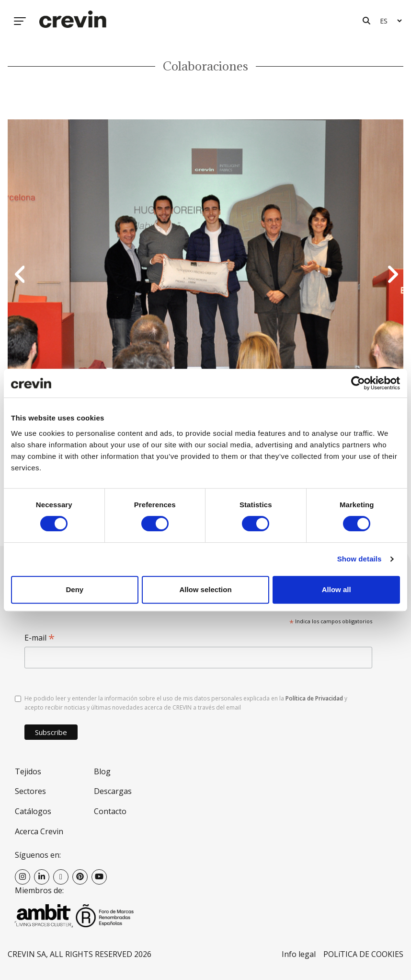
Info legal (299, 954)
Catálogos (33, 811)
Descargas (113, 791)
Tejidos (28, 771)
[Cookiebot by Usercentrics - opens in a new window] (358, 383)
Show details (360, 559)
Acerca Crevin (39, 831)
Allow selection (205, 589)
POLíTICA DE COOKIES (363, 954)
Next (391, 275)
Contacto (110, 811)
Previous (20, 275)
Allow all (337, 589)
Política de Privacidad (314, 698)
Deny (74, 589)
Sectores (30, 791)
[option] (205, 275)
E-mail (40, 638)
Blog (102, 771)
